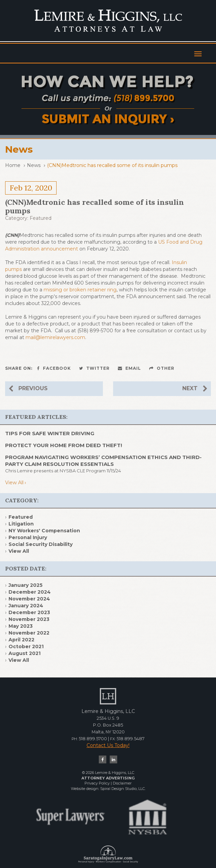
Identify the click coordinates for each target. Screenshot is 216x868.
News (34, 165)
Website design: (85, 789)
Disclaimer (122, 783)
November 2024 (29, 599)
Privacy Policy (97, 783)
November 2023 (29, 619)
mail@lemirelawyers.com (55, 337)
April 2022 (21, 640)
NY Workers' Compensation (44, 531)
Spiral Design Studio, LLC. (123, 789)
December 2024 (30, 592)
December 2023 (29, 612)
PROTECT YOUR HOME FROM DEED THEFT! (64, 445)
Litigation (21, 524)
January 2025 (26, 585)
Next (195, 389)
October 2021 (26, 646)
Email (129, 368)
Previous (28, 389)
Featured (41, 218)
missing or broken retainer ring (80, 290)
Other (162, 368)
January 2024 (26, 606)
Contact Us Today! (108, 745)
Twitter (94, 368)
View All (14, 483)
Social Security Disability (41, 544)
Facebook (54, 368)
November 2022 (29, 633)
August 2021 (25, 653)
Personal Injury (28, 537)
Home (13, 165)
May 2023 (21, 626)
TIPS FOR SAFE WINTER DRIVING (50, 433)
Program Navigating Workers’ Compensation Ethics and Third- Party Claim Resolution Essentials (103, 461)
